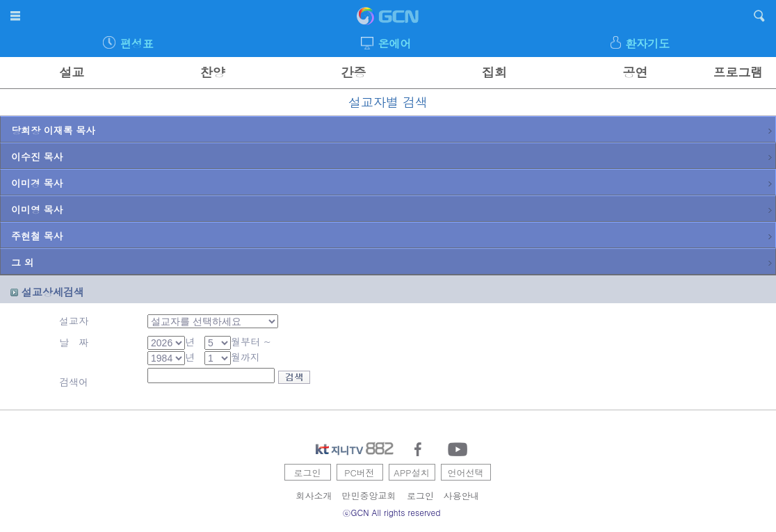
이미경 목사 (391, 183)
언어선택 (466, 473)
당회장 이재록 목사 (391, 130)
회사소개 (314, 495)
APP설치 (411, 473)
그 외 (391, 262)
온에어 (394, 43)
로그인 (308, 473)
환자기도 (647, 43)
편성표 (137, 43)
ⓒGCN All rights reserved (392, 512)
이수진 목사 (391, 156)
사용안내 (462, 495)
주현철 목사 (391, 236)
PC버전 (359, 473)
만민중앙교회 (369, 495)
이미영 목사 (391, 209)
